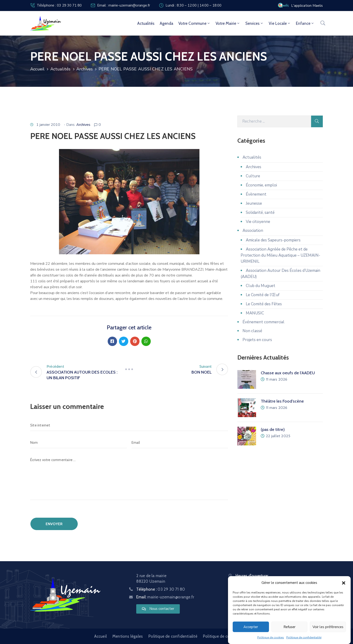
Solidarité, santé (260, 213)
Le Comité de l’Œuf (263, 295)
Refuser (289, 627)
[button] (344, 583)
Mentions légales (128, 636)
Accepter (251, 627)
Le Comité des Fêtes (264, 304)
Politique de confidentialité (304, 638)
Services (254, 23)
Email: (165, 597)
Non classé (252, 331)
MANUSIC (255, 313)
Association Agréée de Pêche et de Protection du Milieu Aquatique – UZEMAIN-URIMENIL (280, 255)
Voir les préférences (328, 627)
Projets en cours (257, 340)
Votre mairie (228, 23)
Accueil (37, 69)
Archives (85, 69)
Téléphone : (161, 589)
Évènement (256, 194)
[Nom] (79, 443)
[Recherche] (274, 121)
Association (253, 231)
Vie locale (280, 23)
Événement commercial (263, 322)
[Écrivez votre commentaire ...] (129, 477)
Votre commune (194, 23)
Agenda (166, 23)
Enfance (305, 23)
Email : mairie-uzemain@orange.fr (124, 5)
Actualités (146, 23)
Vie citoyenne (258, 222)
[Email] (180, 443)
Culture (253, 176)
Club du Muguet (261, 286)
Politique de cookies (271, 638)
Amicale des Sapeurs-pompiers (273, 240)
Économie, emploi (261, 185)
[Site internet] (129, 425)
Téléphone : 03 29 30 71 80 (59, 5)
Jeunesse (254, 203)
